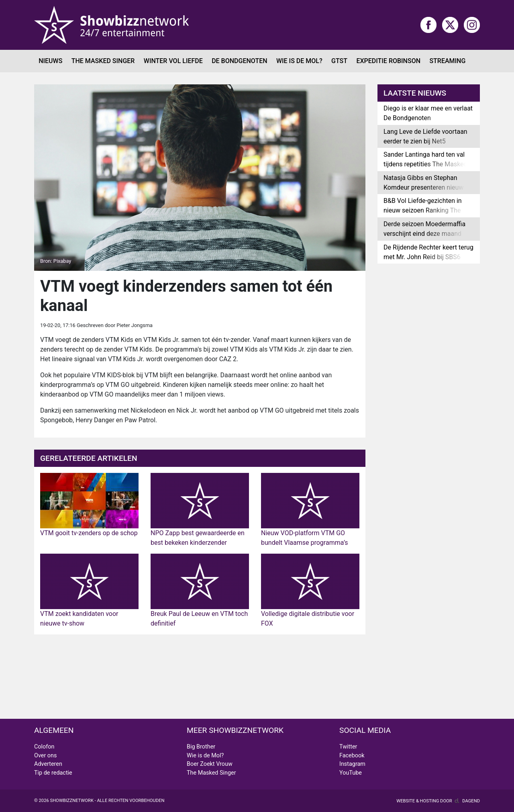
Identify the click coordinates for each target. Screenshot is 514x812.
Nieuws (50, 61)
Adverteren (48, 764)
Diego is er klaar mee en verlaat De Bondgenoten (428, 113)
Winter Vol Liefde (173, 61)
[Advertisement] (200, 677)
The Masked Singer (103, 61)
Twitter (348, 747)
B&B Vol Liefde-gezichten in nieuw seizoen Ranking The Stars (423, 210)
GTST (339, 61)
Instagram (352, 764)
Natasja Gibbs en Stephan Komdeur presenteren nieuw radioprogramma (423, 187)
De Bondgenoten (239, 61)
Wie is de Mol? (299, 61)
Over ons (45, 756)
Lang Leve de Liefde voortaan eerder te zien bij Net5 (425, 136)
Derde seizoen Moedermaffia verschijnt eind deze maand (424, 229)
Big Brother (201, 747)
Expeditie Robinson (388, 61)
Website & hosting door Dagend (438, 801)
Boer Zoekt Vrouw (210, 764)
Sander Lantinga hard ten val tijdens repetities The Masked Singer (425, 164)
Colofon (44, 747)
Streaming (447, 61)
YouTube (351, 773)
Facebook (352, 756)
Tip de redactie (53, 773)
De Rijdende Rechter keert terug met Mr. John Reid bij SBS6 (428, 252)
